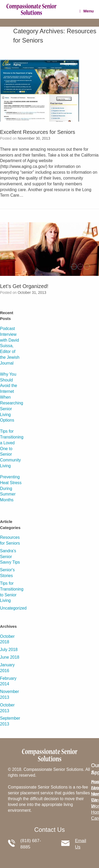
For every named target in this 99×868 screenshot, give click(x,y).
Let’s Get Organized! (24, 286)
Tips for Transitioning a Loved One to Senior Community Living (12, 449)
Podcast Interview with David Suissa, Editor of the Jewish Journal (10, 346)
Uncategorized (13, 608)
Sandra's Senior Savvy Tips (10, 557)
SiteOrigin (46, 866)
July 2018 (9, 650)
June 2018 (10, 657)
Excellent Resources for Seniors (38, 132)
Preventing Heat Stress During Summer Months (11, 488)
